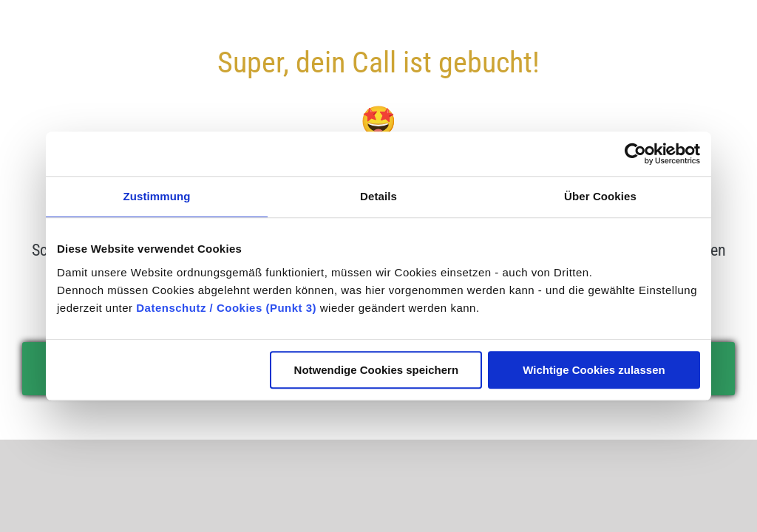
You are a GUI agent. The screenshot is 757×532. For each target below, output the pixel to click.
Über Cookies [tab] (600, 196)
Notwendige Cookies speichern (377, 370)
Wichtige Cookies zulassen (594, 370)
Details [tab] (378, 196)
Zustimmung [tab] (157, 196)
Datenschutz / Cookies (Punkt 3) (226, 308)
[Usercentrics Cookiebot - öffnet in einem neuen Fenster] (635, 154)
